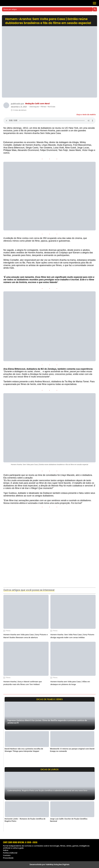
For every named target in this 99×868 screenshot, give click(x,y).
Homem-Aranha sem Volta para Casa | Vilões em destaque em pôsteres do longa (70, 683)
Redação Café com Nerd (37, 104)
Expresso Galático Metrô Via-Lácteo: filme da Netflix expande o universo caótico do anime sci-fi (47, 722)
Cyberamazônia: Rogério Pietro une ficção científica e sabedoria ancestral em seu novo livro (47, 790)
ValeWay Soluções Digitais (57, 864)
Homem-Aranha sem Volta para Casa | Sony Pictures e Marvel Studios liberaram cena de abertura (26, 636)
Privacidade (8, 858)
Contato (7, 855)
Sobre (6, 850)
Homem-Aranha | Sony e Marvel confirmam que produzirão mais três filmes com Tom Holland (23, 683)
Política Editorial (10, 853)
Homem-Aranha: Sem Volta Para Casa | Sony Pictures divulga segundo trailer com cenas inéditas (72, 636)
